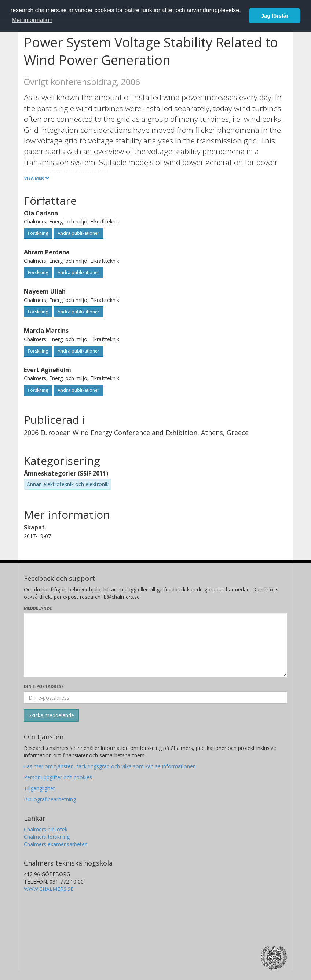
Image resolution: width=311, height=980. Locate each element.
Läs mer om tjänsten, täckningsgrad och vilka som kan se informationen (110, 766)
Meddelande (38, 608)
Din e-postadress (44, 686)
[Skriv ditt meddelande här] (155, 645)
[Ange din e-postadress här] (155, 697)
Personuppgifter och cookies (58, 777)
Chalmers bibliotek (46, 829)
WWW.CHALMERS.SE (49, 889)
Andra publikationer (78, 233)
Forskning (38, 233)
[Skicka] (51, 715)
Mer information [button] (32, 20)
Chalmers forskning (47, 837)
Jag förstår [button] (275, 16)
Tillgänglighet (39, 788)
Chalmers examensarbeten (56, 844)
